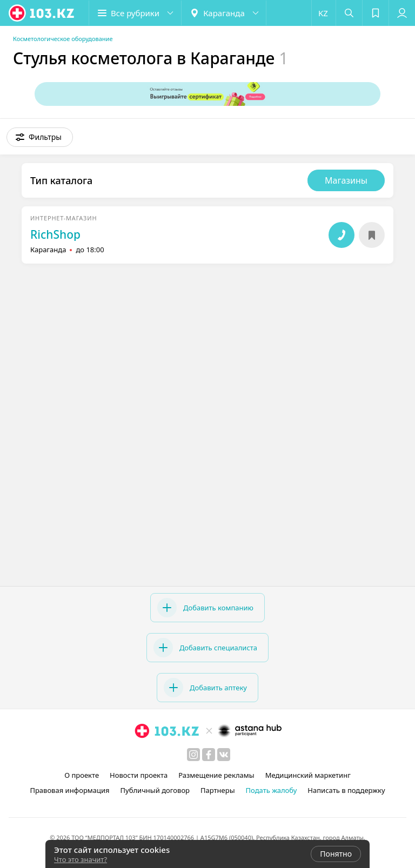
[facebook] (209, 755)
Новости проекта (139, 775)
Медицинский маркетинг (308, 775)
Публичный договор (155, 790)
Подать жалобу (272, 790)
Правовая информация (69, 790)
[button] (135, 13)
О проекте (82, 775)
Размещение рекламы (216, 775)
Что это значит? (81, 859)
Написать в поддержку (346, 790)
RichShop (55, 234)
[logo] (42, 13)
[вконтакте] (224, 755)
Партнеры (218, 790)
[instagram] (193, 755)
